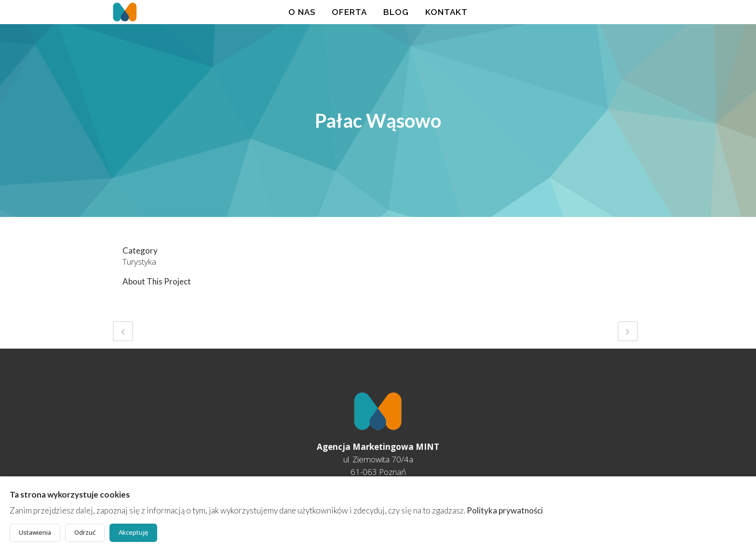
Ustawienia (35, 532)
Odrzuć (85, 532)
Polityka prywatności (505, 510)
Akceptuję (133, 532)
